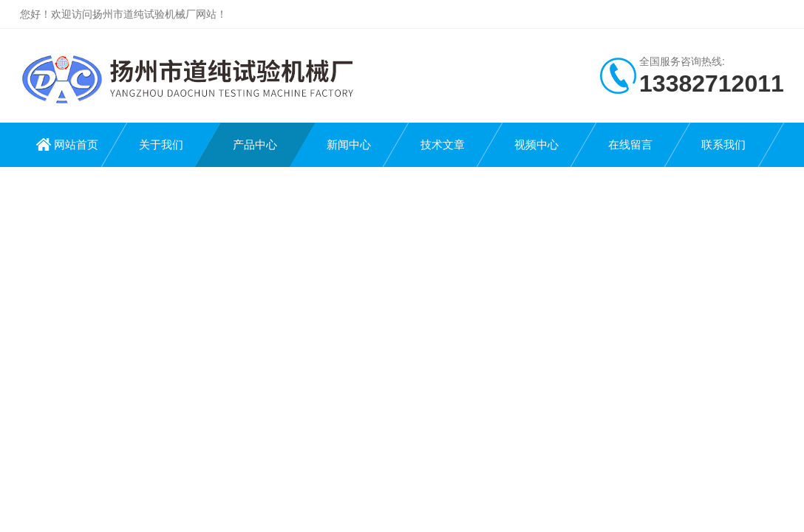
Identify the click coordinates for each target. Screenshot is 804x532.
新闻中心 (349, 144)
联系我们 (723, 144)
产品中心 (255, 144)
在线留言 (630, 144)
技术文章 (443, 144)
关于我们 (161, 144)
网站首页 (76, 144)
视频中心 (536, 144)
